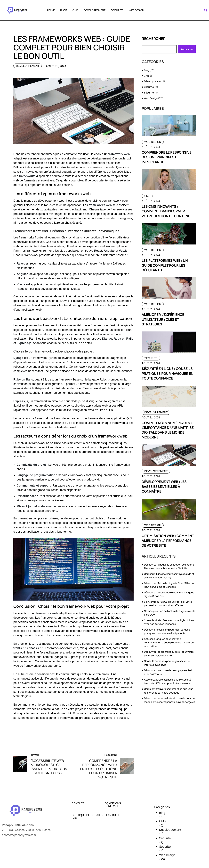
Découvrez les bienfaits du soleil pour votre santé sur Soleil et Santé (169, 654)
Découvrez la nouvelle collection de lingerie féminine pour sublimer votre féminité (169, 567)
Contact (78, 803)
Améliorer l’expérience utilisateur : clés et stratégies (163, 319)
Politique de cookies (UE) (87, 817)
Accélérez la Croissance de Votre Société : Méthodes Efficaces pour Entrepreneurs (168, 681)
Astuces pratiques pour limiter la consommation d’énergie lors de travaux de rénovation (169, 643)
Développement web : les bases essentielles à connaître (164, 486)
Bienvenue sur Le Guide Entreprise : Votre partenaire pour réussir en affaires (168, 604)
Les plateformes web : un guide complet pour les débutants (165, 265)
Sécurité (117, 10)
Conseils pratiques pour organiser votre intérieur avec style (167, 663)
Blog (64, 10)
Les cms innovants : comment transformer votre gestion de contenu (166, 211)
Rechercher (154, 39)
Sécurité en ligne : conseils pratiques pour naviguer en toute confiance (168, 373)
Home (51, 10)
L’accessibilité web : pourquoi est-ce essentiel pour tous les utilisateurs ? (49, 767)
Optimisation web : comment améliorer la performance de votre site (168, 541)
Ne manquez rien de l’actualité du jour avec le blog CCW (170, 613)
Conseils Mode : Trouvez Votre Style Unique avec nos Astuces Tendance (169, 622)
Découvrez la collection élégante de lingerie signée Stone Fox (169, 594)
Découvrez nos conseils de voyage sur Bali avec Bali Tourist (168, 672)
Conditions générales (113, 805)
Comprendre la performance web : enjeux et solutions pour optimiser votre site (99, 769)
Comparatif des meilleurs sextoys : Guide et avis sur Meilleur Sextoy (169, 576)
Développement (95, 10)
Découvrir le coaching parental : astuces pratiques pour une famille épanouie (167, 631)
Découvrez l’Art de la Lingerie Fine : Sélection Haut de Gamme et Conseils (170, 585)
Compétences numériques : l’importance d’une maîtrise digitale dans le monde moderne (168, 430)
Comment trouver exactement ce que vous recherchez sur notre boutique (169, 691)
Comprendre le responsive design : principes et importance (167, 157)
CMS (75, 10)
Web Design (136, 10)
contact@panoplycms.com (19, 835)
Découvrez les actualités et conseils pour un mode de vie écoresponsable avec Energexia (169, 700)
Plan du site (113, 815)
